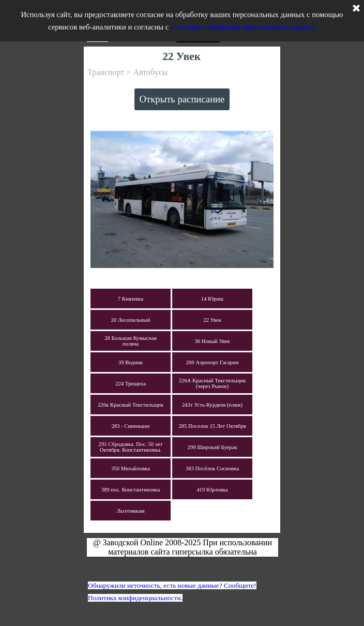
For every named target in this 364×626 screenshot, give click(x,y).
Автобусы (150, 72)
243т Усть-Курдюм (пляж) (212, 405)
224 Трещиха (131, 384)
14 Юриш (213, 299)
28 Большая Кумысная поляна (131, 341)
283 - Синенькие (130, 426)
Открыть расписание (182, 99)
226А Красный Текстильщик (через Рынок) (213, 383)
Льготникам (131, 511)
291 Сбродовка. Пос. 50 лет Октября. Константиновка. (131, 447)
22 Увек (212, 320)
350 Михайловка (131, 468)
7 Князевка (131, 299)
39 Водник (131, 362)
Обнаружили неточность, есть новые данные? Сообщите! (172, 585)
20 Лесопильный (131, 320)
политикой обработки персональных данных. (243, 27)
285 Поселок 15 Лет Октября (212, 426)
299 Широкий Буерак (213, 447)
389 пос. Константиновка (131, 490)
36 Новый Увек (213, 341)
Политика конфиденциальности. (135, 598)
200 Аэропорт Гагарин (213, 362)
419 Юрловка (212, 490)
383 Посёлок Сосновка (212, 468)
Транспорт (106, 72)
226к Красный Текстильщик (131, 405)
